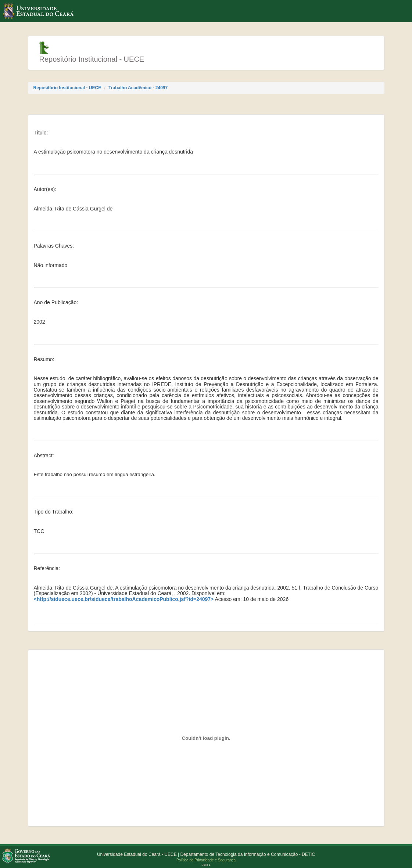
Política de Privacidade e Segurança (206, 860)
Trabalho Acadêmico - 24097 (138, 88)
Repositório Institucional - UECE (67, 88)
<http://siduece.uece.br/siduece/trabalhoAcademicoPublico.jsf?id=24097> (124, 599)
